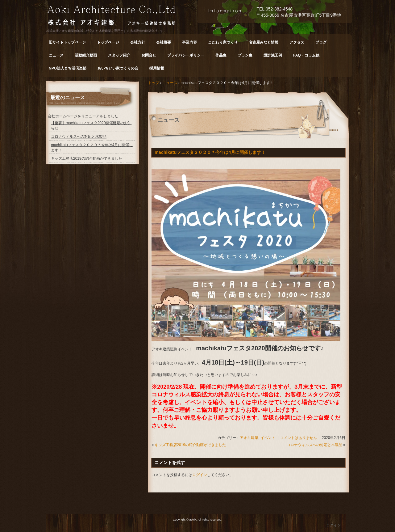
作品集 (221, 55)
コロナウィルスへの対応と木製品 (314, 445)
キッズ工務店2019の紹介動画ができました (190, 445)
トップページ (108, 42)
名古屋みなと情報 (264, 42)
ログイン (200, 475)
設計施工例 (273, 55)
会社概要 (164, 42)
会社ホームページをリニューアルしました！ (85, 116)
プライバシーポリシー (186, 55)
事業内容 (189, 42)
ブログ (321, 42)
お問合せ (149, 55)
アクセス (297, 42)
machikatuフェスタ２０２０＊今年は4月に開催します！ (210, 152)
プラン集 (245, 55)
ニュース (56, 55)
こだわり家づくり (223, 42)
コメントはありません (298, 438)
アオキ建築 (249, 438)
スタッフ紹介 (119, 55)
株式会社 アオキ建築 (122, 17)
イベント (268, 438)
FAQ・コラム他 (306, 55)
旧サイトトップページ (67, 42)
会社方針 (138, 42)
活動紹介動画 (86, 55)
